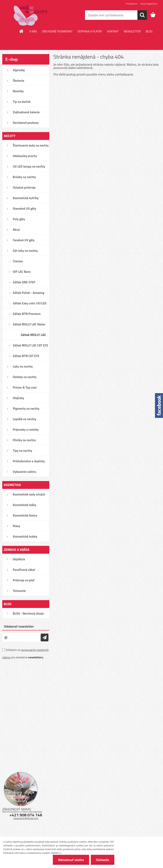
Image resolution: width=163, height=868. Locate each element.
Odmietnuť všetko (71, 860)
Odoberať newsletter (19, 626)
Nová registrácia (149, 4)
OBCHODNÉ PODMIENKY (57, 31)
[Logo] (31, 15)
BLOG (149, 31)
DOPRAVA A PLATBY (90, 31)
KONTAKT (113, 31)
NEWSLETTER (132, 31)
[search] (142, 15)
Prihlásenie (131, 4)
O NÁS (33, 31)
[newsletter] (45, 637)
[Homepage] (21, 31)
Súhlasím (103, 860)
